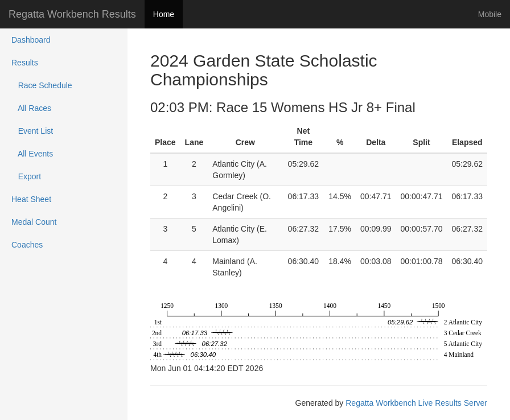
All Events (32, 154)
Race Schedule (42, 85)
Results (25, 63)
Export (26, 176)
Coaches (27, 245)
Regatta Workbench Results (72, 14)
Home (164, 14)
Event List (32, 131)
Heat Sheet (31, 199)
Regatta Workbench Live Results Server (416, 403)
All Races (31, 108)
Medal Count (34, 222)
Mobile (490, 14)
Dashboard (31, 40)
